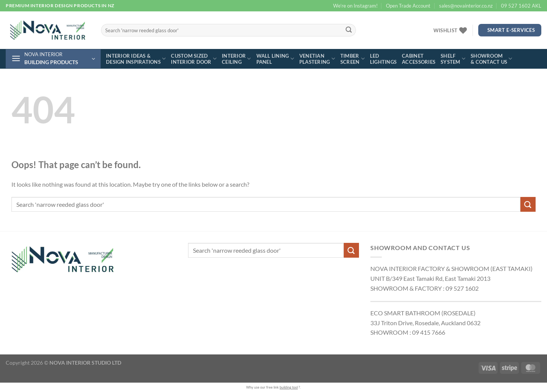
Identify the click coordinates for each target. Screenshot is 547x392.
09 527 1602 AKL (521, 6)
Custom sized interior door (194, 59)
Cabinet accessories (419, 59)
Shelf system (453, 59)
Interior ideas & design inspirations (136, 59)
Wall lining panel (275, 59)
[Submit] (349, 30)
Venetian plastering (317, 59)
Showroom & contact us (492, 59)
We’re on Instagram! (355, 6)
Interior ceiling (236, 59)
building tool (289, 387)
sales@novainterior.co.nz (466, 6)
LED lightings (383, 59)
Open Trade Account (408, 6)
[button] (53, 59)
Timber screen (353, 59)
